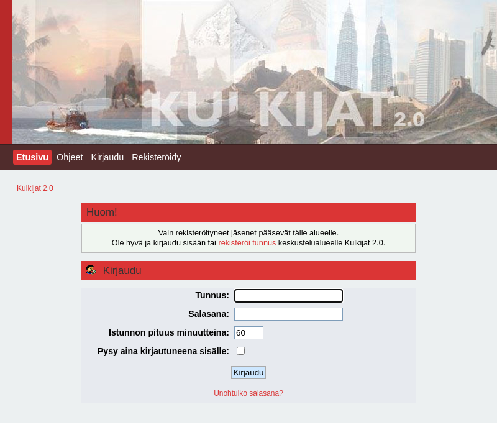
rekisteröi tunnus (247, 243)
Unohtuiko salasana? (248, 393)
